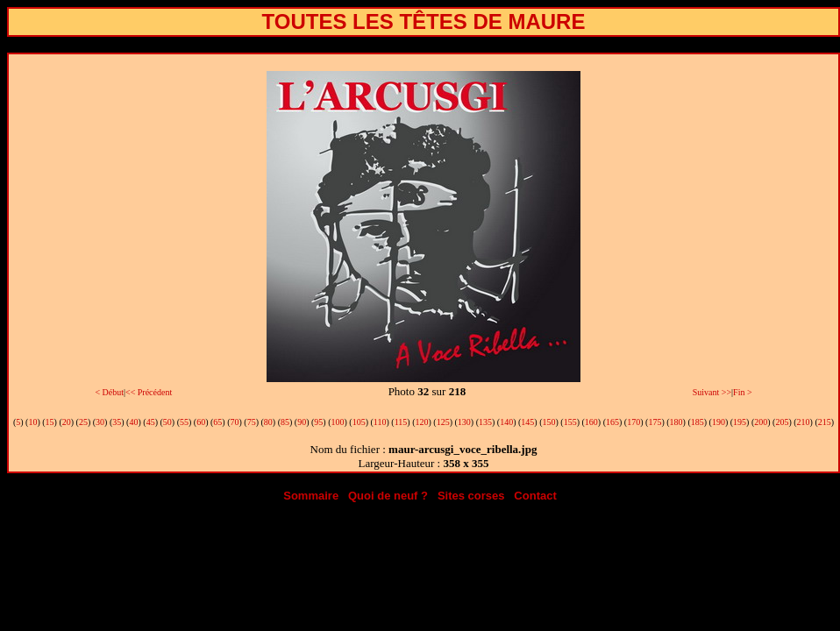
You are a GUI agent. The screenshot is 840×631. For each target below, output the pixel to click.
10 (32, 422)
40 (133, 422)
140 (506, 422)
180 (676, 422)
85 (285, 422)
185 (698, 422)
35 (117, 422)
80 (268, 422)
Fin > (742, 392)
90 (302, 422)
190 (719, 422)
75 (252, 422)
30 (100, 422)
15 (50, 422)
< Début (109, 392)
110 (380, 422)
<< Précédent (149, 392)
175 (655, 422)
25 (83, 422)
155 (570, 422)
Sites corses (471, 496)
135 (485, 422)
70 (234, 422)
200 (761, 422)
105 (359, 422)
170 (634, 422)
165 (612, 422)
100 (338, 422)
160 (591, 422)
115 (401, 422)
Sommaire (311, 496)
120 (421, 422)
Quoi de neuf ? (388, 496)
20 (67, 422)
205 (782, 422)
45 (151, 422)
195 (740, 422)
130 (464, 422)
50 (167, 422)
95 (318, 422)
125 (443, 422)
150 (549, 422)
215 (825, 422)
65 (217, 422)
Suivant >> (712, 392)
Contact (535, 496)
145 (527, 422)
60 (201, 422)
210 (804, 422)
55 (184, 422)
